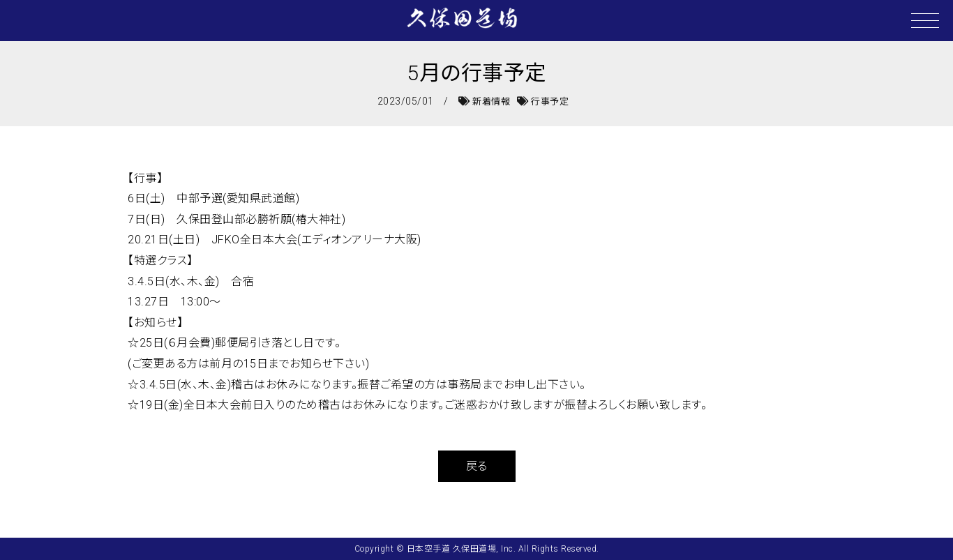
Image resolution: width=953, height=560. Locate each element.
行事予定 (543, 101)
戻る (477, 466)
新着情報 (484, 101)
